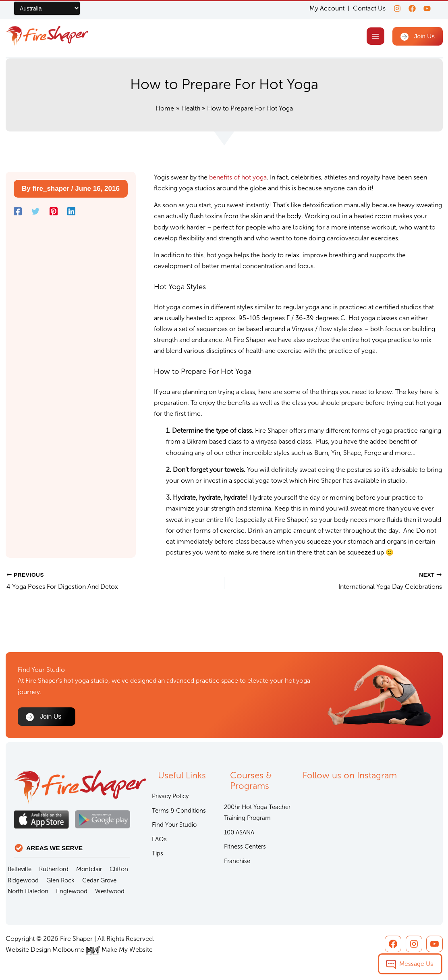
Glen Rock (60, 880)
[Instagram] (392, 8)
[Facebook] (410, 8)
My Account (322, 8)
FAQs (159, 839)
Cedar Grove (99, 880)
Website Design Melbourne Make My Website (79, 950)
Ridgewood (23, 880)
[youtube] (427, 8)
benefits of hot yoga (238, 178)
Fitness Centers (245, 847)
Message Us (416, 964)
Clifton (119, 869)
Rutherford (54, 869)
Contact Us (364, 8)
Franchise (237, 861)
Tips (158, 853)
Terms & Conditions (179, 811)
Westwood (110, 891)
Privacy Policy (170, 796)
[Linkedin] (71, 213)
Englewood (72, 891)
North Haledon (28, 891)
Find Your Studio (174, 825)
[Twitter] (35, 213)
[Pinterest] (54, 213)
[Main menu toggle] (374, 37)
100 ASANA (239, 832)
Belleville (20, 869)
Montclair (89, 869)
